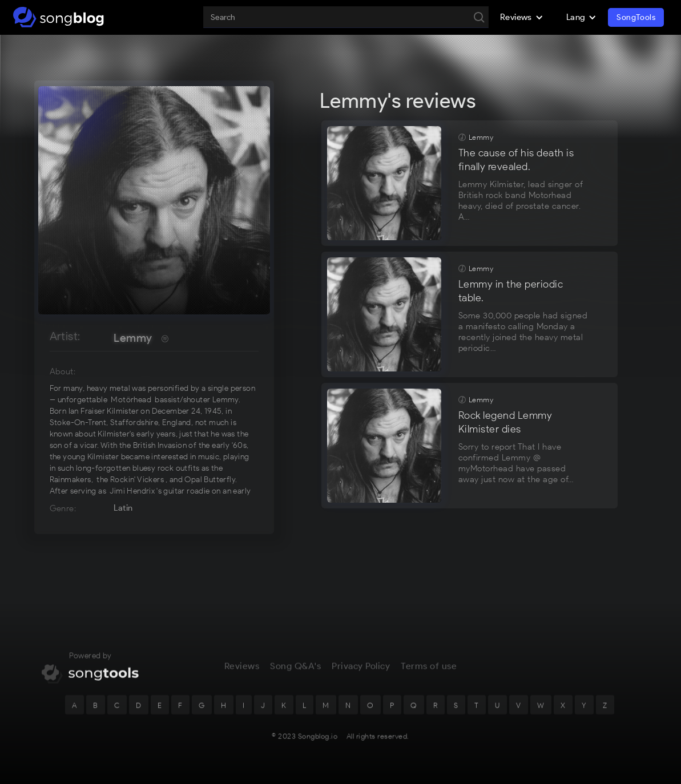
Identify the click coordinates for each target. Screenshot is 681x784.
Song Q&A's (295, 671)
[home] (59, 17)
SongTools (636, 17)
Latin (123, 508)
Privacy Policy (361, 671)
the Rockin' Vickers (130, 480)
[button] (522, 17)
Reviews (242, 671)
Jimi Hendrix (132, 491)
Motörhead (131, 400)
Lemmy (133, 338)
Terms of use (429, 671)
